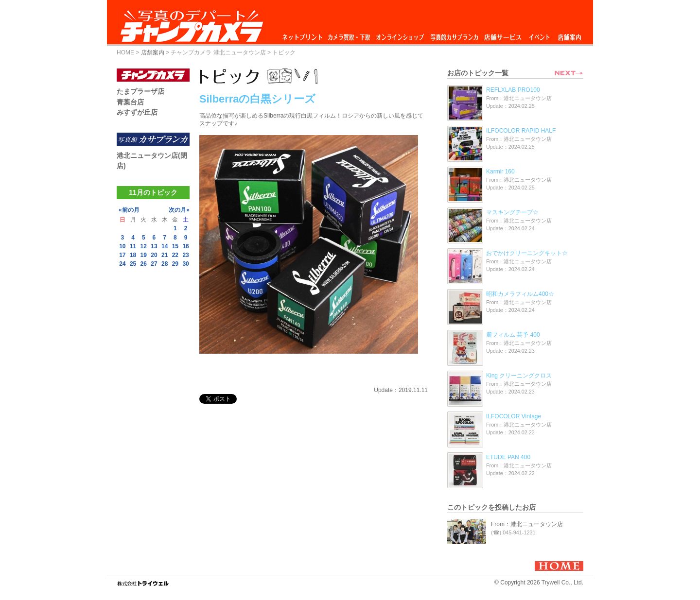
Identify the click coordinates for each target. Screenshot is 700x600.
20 (154, 255)
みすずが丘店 (137, 112)
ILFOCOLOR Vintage (514, 416)
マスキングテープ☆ (512, 212)
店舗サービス (503, 35)
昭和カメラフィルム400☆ (520, 294)
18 (133, 255)
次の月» (179, 210)
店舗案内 (569, 35)
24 (122, 264)
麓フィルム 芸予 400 (513, 335)
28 (165, 264)
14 (165, 246)
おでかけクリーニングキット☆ (527, 253)
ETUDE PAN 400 (508, 457)
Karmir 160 (500, 171)
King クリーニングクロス (519, 376)
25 (133, 264)
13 (154, 246)
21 (165, 255)
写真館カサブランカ (454, 35)
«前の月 (129, 210)
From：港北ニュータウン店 (527, 524)
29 (175, 264)
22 (175, 255)
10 (122, 246)
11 (133, 246)
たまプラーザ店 (140, 91)
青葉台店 (130, 102)
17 (122, 255)
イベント (540, 35)
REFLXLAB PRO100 (513, 90)
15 (175, 246)
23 (185, 255)
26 (144, 264)
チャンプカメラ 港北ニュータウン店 (218, 52)
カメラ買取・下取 (350, 35)
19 (144, 255)
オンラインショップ (399, 35)
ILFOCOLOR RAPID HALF (521, 131)
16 (185, 246)
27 (154, 264)
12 (144, 246)
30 (185, 264)
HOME (125, 52)
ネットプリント (304, 35)
